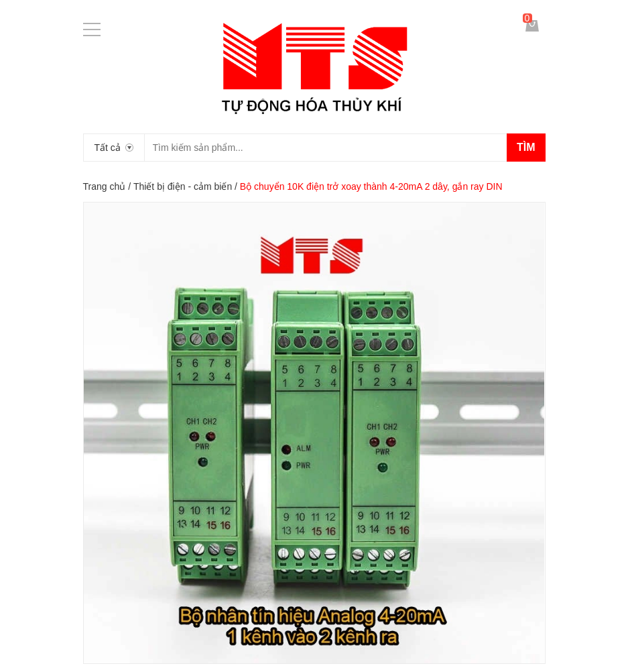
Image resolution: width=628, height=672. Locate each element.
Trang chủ (105, 186)
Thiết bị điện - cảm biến (183, 186)
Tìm (526, 147)
